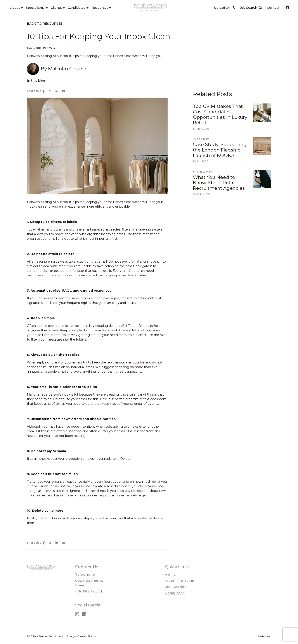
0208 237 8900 (89, 581)
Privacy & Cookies (76, 636)
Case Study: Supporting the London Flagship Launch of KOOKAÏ (220, 150)
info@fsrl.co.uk (89, 591)
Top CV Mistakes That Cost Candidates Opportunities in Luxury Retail (220, 115)
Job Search (175, 587)
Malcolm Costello (68, 69)
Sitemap (92, 636)
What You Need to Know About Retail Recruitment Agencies (219, 183)
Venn (269, 636)
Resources (175, 593)
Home (171, 575)
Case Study (201, 139)
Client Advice (203, 172)
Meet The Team (180, 581)
